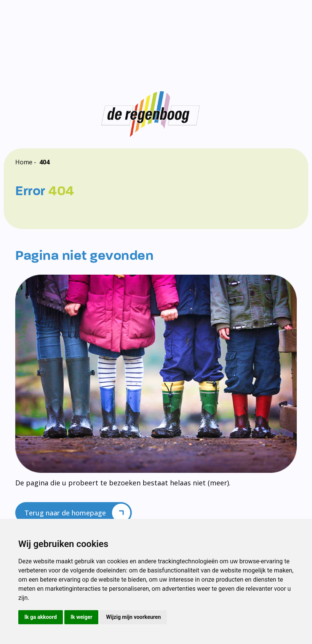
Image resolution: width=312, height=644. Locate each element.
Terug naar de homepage (77, 513)
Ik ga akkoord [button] (41, 617)
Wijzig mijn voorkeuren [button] (133, 617)
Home (24, 162)
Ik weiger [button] (81, 617)
